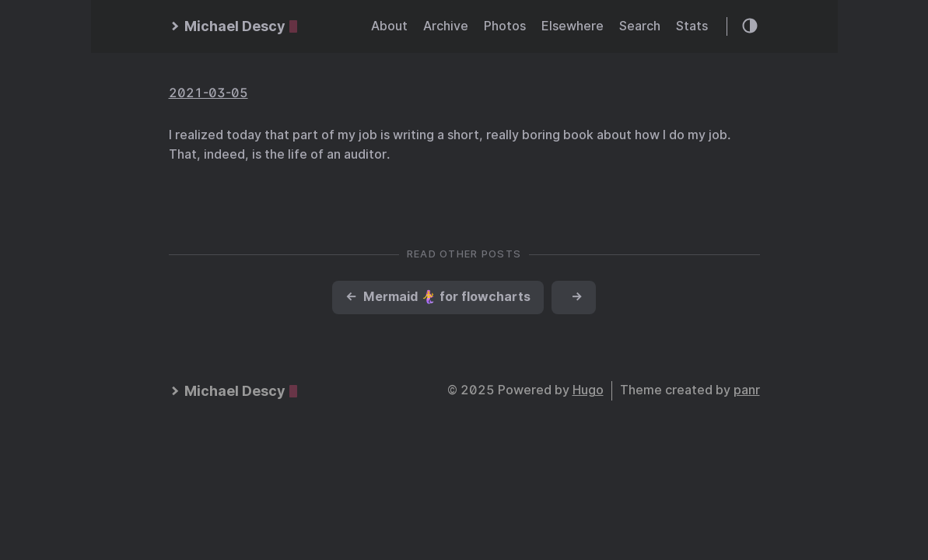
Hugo (588, 390)
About (389, 26)
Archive (446, 26)
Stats (692, 26)
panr (747, 390)
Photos (505, 26)
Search (640, 26)
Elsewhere (573, 26)
